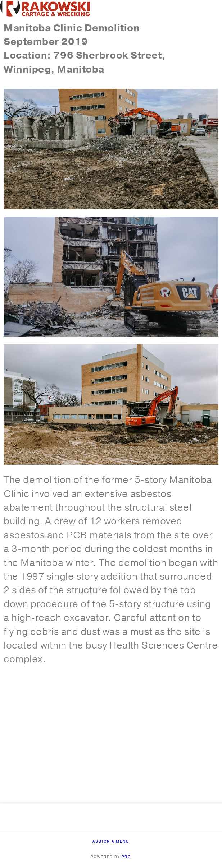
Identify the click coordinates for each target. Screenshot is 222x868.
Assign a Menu (111, 842)
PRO (126, 857)
